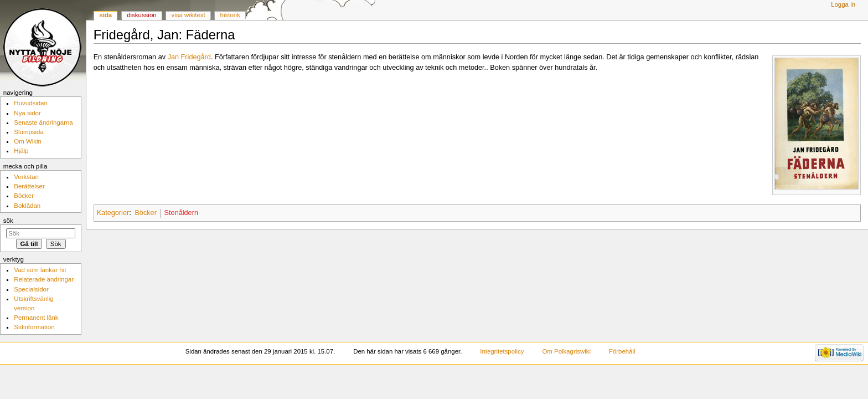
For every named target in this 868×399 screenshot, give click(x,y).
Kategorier (113, 213)
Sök (8, 221)
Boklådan (27, 206)
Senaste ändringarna (43, 122)
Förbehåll (622, 351)
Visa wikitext (188, 15)
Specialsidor (31, 289)
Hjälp (21, 151)
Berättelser (29, 186)
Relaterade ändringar (44, 279)
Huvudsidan (31, 103)
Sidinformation (34, 327)
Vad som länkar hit (40, 270)
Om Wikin (28, 141)
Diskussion (141, 15)
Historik (230, 15)
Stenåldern (181, 213)
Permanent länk (36, 318)
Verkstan (26, 177)
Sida (105, 15)
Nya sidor (27, 113)
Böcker (146, 213)
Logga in (843, 4)
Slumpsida (29, 132)
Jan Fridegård (189, 57)
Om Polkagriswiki (566, 351)
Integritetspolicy (502, 351)
